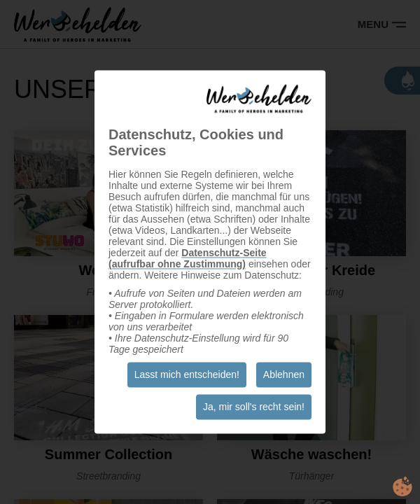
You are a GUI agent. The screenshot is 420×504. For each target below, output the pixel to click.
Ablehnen (284, 375)
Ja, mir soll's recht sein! (254, 407)
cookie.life (402, 486)
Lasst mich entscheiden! (187, 375)
